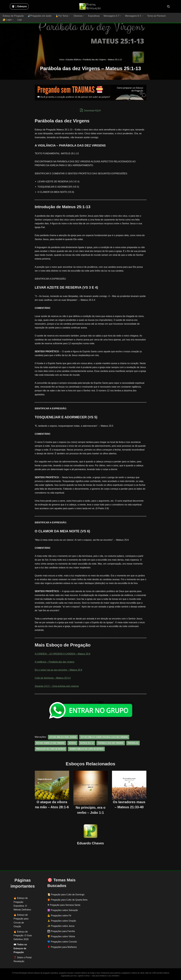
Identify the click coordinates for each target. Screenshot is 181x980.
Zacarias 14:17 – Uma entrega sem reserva (57, 686)
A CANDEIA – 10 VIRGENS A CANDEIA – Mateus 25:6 (62, 654)
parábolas (133, 743)
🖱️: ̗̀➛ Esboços (19, 6)
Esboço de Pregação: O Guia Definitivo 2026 (23, 935)
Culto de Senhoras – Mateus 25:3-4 (53, 678)
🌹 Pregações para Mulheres (62, 947)
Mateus (72, 743)
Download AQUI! (91, 110)
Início (62, 60)
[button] (69, 16)
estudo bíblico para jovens (63, 737)
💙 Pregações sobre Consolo (62, 942)
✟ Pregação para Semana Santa (64, 905)
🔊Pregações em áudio (40, 16)
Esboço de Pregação (13, 16)
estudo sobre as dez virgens (50, 743)
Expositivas (94, 16)
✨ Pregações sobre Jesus (61, 926)
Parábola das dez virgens (110, 743)
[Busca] (168, 6)
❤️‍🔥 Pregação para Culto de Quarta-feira (67, 900)
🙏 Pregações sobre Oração (62, 921)
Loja (20, 20)
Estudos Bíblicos (74, 60)
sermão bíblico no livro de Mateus (86, 749)
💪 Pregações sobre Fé (59, 915)
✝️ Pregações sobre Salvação (63, 910)
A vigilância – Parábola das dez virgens (54, 662)
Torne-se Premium (156, 16)
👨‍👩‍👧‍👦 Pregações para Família (61, 931)
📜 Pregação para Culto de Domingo (66, 894)
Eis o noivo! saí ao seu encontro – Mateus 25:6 (58, 670)
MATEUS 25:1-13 (87, 743)
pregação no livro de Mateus (51, 749)
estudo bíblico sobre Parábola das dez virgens (104, 737)
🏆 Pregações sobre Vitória (61, 936)
